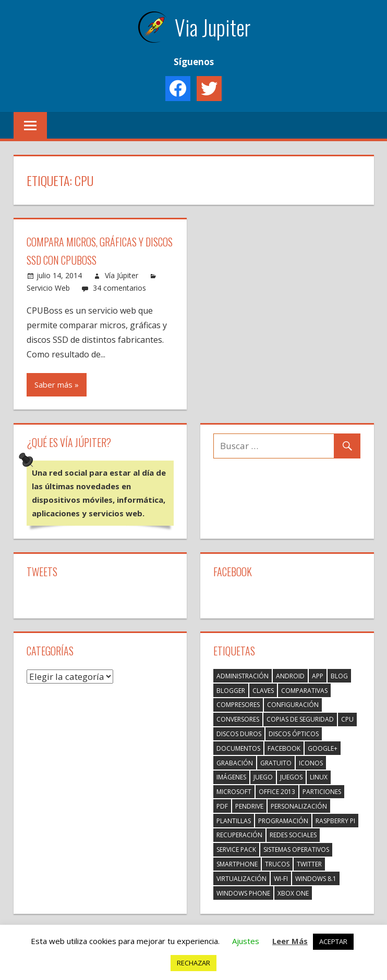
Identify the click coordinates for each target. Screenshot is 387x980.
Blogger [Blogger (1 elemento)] (231, 691)
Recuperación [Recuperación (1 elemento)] (239, 835)
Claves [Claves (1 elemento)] (263, 691)
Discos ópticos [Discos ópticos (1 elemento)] (294, 734)
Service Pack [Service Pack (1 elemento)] (236, 849)
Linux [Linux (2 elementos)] (319, 777)
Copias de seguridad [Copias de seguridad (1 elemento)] (300, 719)
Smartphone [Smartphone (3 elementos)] (237, 864)
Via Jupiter (213, 27)
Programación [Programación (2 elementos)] (283, 821)
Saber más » (57, 384)
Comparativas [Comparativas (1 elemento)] (304, 691)
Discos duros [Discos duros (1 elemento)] (239, 734)
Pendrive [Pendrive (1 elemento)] (249, 806)
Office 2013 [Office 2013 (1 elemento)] (277, 792)
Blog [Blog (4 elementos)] (339, 676)
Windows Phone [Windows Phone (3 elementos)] (243, 893)
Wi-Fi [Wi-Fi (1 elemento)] (281, 879)
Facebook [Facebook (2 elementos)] (284, 748)
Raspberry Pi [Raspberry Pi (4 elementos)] (335, 821)
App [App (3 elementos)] (318, 676)
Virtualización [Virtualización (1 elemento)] (241, 879)
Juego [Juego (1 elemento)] (263, 777)
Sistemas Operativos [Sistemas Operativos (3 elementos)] (296, 849)
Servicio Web (48, 288)
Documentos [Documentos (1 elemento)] (238, 748)
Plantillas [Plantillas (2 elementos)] (234, 821)
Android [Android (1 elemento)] (290, 676)
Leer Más (290, 941)
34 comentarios (119, 288)
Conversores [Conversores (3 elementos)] (238, 719)
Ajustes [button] (246, 941)
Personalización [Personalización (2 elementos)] (299, 806)
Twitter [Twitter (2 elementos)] (309, 864)
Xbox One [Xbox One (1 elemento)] (293, 893)
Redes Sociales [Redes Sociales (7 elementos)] (293, 835)
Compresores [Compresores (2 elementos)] (238, 705)
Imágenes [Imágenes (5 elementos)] (231, 777)
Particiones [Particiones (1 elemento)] (322, 792)
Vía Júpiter (122, 275)
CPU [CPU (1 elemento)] (347, 719)
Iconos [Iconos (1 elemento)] (311, 763)
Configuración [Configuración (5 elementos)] (293, 705)
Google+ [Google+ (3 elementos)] (323, 748)
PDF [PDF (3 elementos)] (222, 806)
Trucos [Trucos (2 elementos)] (277, 864)
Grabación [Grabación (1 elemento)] (235, 763)
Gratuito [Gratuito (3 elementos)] (276, 763)
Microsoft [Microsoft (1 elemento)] (234, 792)
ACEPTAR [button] (333, 941)
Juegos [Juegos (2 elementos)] (291, 777)
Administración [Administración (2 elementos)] (243, 676)
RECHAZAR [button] (194, 963)
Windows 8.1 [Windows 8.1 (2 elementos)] (316, 879)
